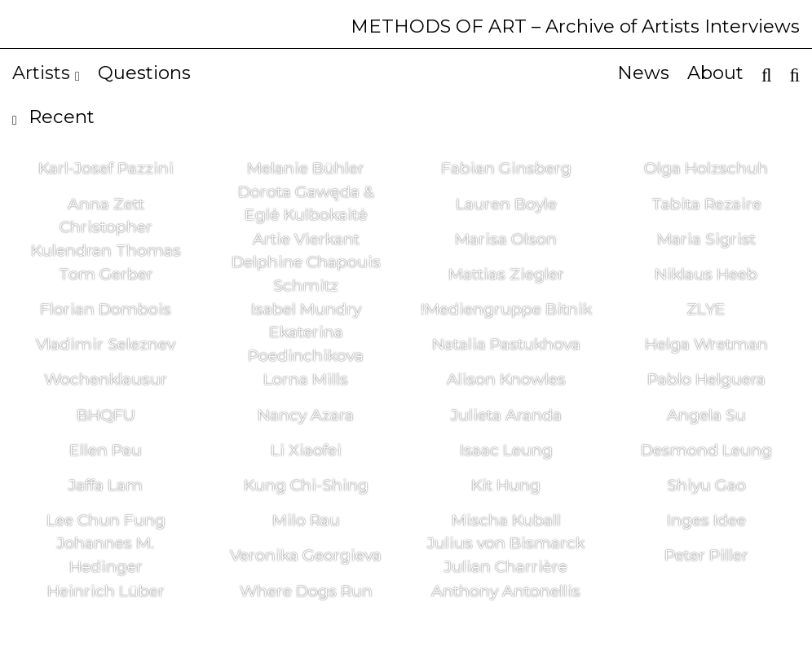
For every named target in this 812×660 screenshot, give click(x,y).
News (643, 73)
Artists (46, 73)
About (715, 73)
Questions (144, 73)
